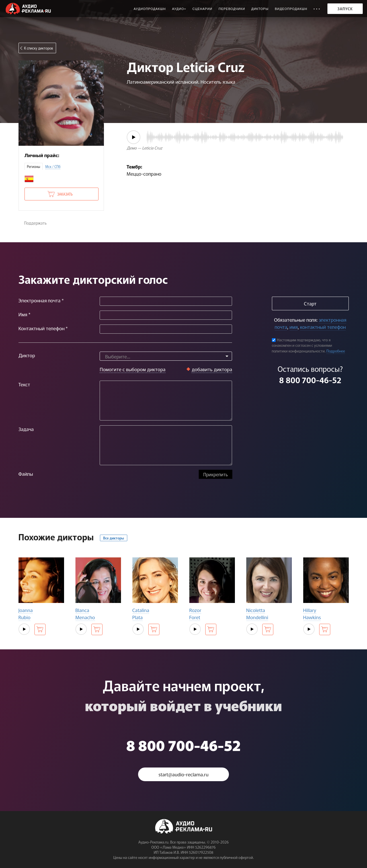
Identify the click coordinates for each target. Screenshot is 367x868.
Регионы (34, 166)
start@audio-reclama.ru (184, 774)
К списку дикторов (39, 48)
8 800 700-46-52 (310, 380)
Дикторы (260, 9)
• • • (317, 9)
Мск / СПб (53, 166)
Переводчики (232, 9)
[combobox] (166, 356)
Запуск (345, 9)
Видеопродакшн (291, 9)
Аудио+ (179, 9)
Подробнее (336, 351)
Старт (310, 303)
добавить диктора (212, 369)
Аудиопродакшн (150, 9)
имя (294, 327)
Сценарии (202, 9)
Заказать (65, 194)
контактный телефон (323, 327)
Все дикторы (113, 538)
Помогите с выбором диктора (133, 369)
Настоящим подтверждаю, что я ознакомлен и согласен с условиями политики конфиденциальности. (302, 345)
